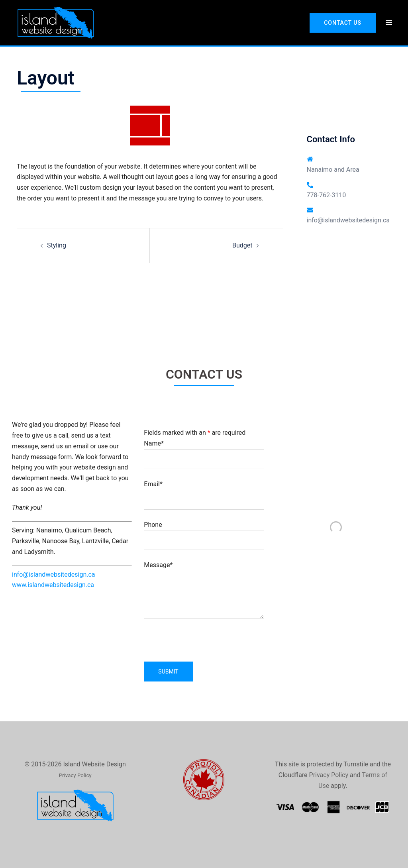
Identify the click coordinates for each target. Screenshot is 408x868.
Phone (204, 532)
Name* (204, 451)
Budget (242, 245)
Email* (204, 492)
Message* (204, 591)
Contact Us (343, 23)
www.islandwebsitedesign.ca (53, 585)
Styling (57, 245)
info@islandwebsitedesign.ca (348, 220)
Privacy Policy (329, 775)
